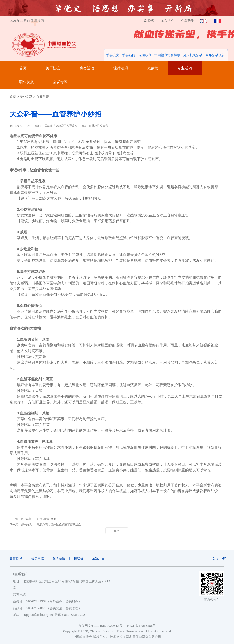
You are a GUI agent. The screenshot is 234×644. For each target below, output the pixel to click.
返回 (117, 531)
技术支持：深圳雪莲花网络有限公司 (136, 637)
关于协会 (53, 68)
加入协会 (168, 21)
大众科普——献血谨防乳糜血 (38, 519)
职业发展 (27, 82)
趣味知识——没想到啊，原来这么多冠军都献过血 (51, 525)
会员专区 (60, 82)
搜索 (149, 21)
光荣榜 (153, 68)
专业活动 (185, 68)
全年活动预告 (215, 55)
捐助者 (79, 558)
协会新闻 (129, 55)
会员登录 (187, 21)
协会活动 (87, 68)
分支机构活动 (193, 55)
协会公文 (113, 55)
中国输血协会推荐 (167, 55)
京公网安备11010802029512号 (102, 626)
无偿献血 (145, 55)
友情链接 (59, 558)
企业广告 (98, 558)
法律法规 (121, 68)
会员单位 (37, 558)
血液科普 (43, 97)
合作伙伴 (16, 558)
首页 (23, 68)
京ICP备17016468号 (141, 626)
